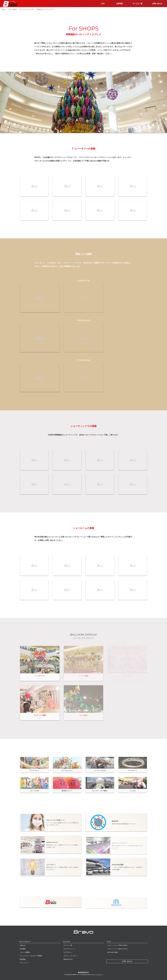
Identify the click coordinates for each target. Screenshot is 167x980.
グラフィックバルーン (71, 956)
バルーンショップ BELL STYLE (117, 949)
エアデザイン (68, 952)
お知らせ (23, 945)
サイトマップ (24, 963)
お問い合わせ (157, 4)
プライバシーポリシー (97, 975)
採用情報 (23, 959)
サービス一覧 (137, 4)
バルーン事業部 (25, 952)
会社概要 (23, 949)
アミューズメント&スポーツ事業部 (31, 956)
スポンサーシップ (69, 949)
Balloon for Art (68, 959)
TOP (103, 4)
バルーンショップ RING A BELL (117, 945)
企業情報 (119, 4)
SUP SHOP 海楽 (112, 952)
